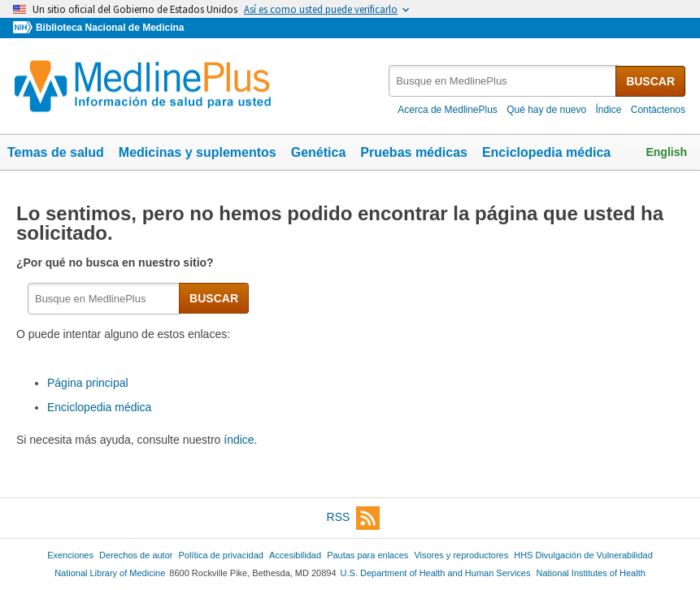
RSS (354, 518)
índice (239, 440)
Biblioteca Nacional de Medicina (110, 28)
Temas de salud (56, 152)
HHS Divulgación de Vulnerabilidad (583, 555)
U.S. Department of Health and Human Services (436, 573)
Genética (319, 152)
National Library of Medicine (110, 573)
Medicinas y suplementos (198, 152)
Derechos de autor (136, 555)
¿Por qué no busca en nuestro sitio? (117, 262)
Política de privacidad (220, 555)
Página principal (88, 383)
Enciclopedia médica (546, 152)
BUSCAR (650, 81)
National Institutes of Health (591, 573)
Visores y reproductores (461, 555)
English (666, 152)
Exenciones (70, 555)
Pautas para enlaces (367, 555)
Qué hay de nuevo (546, 110)
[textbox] (503, 81)
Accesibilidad (295, 555)
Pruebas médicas (414, 152)
